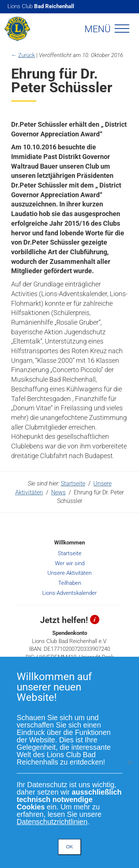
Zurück (27, 55)
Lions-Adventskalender (69, 593)
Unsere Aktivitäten (69, 573)
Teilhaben (70, 583)
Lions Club (41, 6)
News (58, 492)
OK (69, 847)
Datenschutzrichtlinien (52, 822)
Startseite (73, 483)
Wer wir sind (70, 563)
